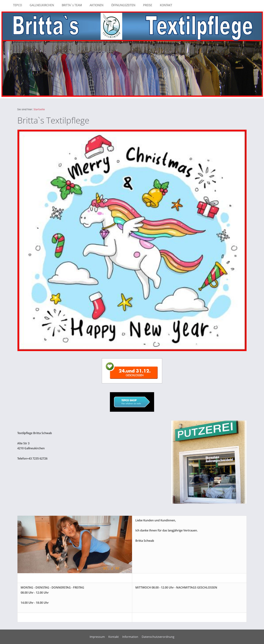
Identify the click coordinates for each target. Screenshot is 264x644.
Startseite (39, 109)
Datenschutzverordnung (158, 637)
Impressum (97, 637)
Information (130, 637)
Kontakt (114, 637)
